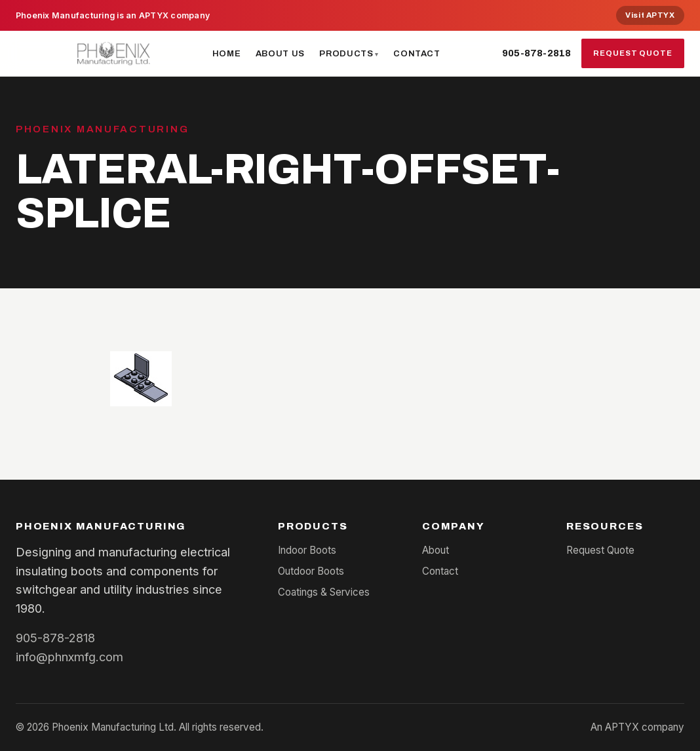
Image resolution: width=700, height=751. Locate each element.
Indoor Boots (307, 550)
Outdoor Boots (311, 571)
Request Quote (633, 53)
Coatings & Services (324, 592)
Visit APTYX (650, 15)
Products (346, 53)
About (436, 550)
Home (227, 53)
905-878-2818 (536, 53)
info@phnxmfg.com (69, 657)
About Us (280, 53)
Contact (417, 53)
